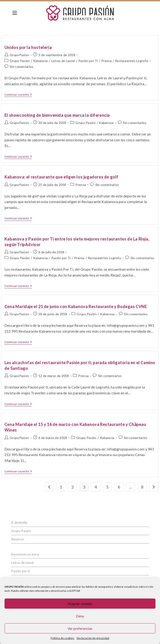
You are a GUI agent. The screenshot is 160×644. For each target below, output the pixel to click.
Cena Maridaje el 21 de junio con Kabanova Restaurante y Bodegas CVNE (76, 306)
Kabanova (40, 61)
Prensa (106, 61)
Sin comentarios (22, 67)
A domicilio (19, 523)
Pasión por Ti (88, 61)
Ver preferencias (80, 628)
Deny (80, 616)
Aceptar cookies (80, 604)
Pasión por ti (21, 571)
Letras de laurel (22, 563)
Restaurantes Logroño (132, 61)
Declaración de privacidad (93, 638)
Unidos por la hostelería (28, 47)
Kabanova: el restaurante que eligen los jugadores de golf (61, 177)
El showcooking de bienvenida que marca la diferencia (57, 115)
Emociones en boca (25, 554)
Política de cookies (62, 638)
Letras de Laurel (63, 61)
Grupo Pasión (20, 61)
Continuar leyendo (18, 95)
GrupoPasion (19, 55)
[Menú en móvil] (15, 13)
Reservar (18, 539)
